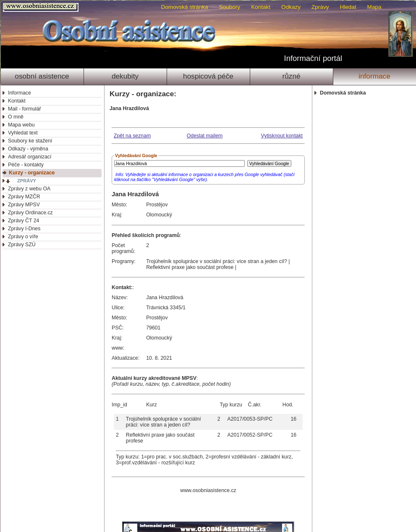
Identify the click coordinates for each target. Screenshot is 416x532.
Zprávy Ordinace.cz (30, 213)
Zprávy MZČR (24, 197)
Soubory (230, 7)
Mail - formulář (25, 109)
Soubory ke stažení (30, 141)
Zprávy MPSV (24, 205)
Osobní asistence (42, 76)
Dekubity (125, 76)
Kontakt (261, 7)
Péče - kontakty (26, 165)
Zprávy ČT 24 (24, 221)
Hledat (348, 7)
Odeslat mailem (205, 136)
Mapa (374, 7)
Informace (374, 76)
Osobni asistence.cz (42, 7)
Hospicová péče (208, 76)
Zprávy (320, 7)
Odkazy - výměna (28, 149)
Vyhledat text (23, 133)
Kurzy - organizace (32, 173)
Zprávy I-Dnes (24, 229)
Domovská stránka (184, 7)
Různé (291, 76)
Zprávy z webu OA (29, 189)
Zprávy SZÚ (22, 245)
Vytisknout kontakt (282, 136)
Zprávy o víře (23, 237)
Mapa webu (21, 125)
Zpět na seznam (132, 136)
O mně (16, 117)
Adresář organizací (30, 157)
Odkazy (291, 7)
